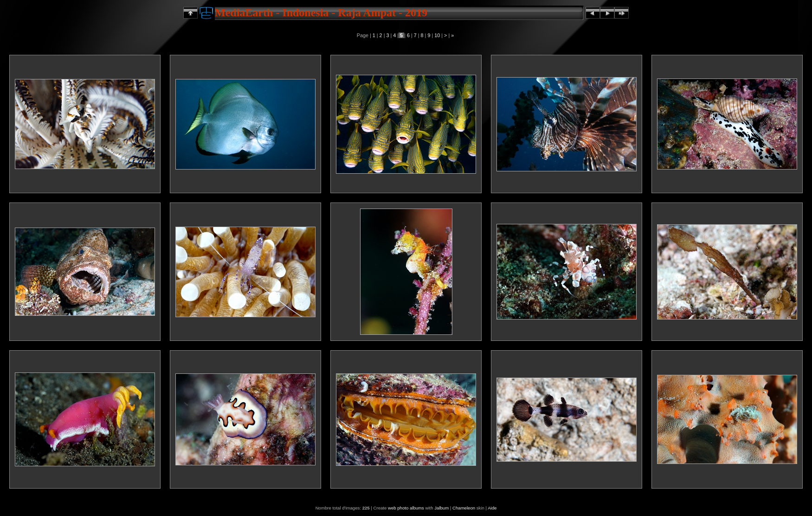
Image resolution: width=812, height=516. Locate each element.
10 (437, 35)
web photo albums (406, 508)
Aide (492, 508)
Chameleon (464, 508)
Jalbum (441, 508)
